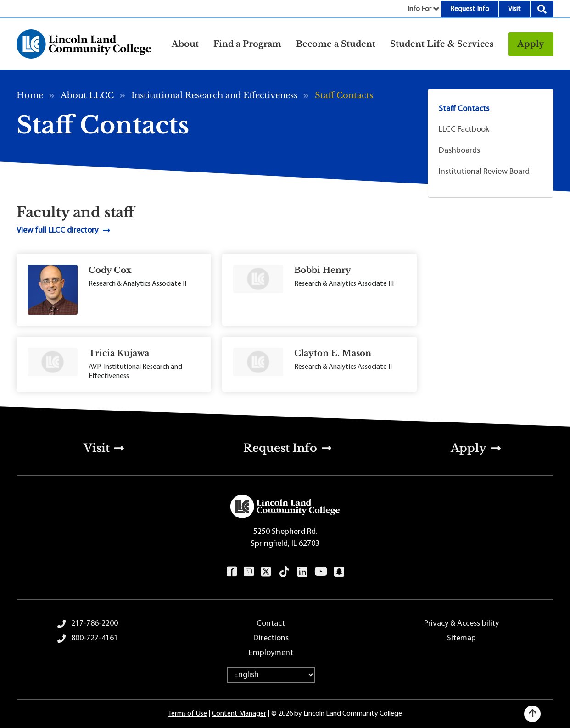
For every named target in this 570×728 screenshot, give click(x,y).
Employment (271, 653)
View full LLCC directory (57, 231)
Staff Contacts (464, 109)
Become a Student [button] (336, 44)
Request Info (470, 9)
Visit (514, 9)
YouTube (321, 572)
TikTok (285, 572)
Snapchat (339, 572)
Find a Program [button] (247, 44)
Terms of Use (187, 714)
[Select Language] (271, 675)
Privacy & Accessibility (461, 624)
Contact (271, 624)
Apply (531, 44)
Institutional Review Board (484, 172)
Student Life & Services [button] (442, 44)
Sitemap (461, 638)
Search (542, 9)
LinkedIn (302, 572)
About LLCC (87, 95)
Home (30, 95)
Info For (419, 9)
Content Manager (239, 714)
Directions (271, 638)
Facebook (232, 572)
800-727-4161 (95, 638)
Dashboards (459, 151)
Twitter (266, 572)
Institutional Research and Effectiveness (214, 95)
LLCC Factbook (464, 130)
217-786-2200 (95, 624)
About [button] (185, 44)
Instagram (249, 572)
